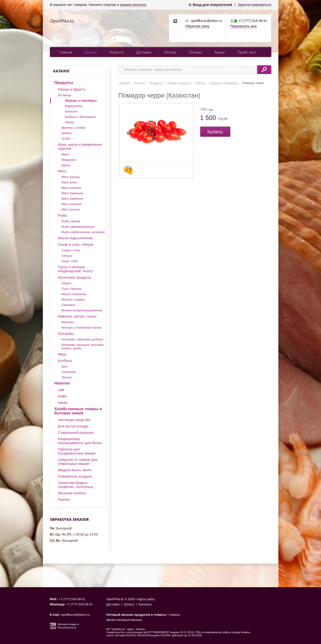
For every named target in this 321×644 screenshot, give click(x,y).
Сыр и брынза (71, 289)
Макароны (69, 160)
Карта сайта (146, 599)
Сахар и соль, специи (76, 244)
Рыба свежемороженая (78, 227)
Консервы (66, 333)
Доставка (144, 52)
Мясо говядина (72, 199)
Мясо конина (71, 209)
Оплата (170, 52)
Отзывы (195, 52)
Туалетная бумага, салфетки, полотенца (75, 485)
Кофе (62, 396)
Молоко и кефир (73, 299)
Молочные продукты (75, 277)
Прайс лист (247, 52)
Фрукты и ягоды (73, 128)
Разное (64, 499)
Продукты (64, 83)
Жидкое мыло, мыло (75, 470)
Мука (65, 154)
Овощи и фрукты (72, 89)
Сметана (68, 305)
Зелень (67, 133)
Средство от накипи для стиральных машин (78, 462)
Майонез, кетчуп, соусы (77, 316)
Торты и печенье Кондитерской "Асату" (76, 269)
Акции (220, 52)
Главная (65, 52)
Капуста (71, 111)
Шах (65, 366)
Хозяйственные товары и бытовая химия (78, 411)
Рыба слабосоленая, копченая (83, 232)
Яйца (62, 354)
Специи (67, 256)
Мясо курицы (71, 177)
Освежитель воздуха (75, 476)
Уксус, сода (70, 261)
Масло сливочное (74, 294)
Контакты (145, 604)
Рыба (62, 215)
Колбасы (65, 361)
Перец (70, 122)
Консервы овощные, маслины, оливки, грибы (83, 347)
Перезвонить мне (243, 26)
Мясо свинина (71, 204)
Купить (215, 132)
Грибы (66, 138)
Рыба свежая (71, 221)
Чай (61, 390)
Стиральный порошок (76, 432)
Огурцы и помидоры (81, 101)
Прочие (67, 377)
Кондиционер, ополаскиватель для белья (80, 441)
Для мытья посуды (73, 426)
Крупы (66, 165)
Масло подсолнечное (75, 238)
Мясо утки (69, 182)
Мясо (62, 171)
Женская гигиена (72, 493)
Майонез (68, 322)
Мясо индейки (71, 188)
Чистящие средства (74, 420)
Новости (117, 52)
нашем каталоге (133, 5)
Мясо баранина (72, 193)
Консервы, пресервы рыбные (82, 339)
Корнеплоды (74, 106)
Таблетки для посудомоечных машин (77, 451)
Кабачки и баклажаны (80, 117)
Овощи (66, 95)
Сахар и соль (71, 250)
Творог (66, 283)
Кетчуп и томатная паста (81, 328)
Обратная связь (197, 26)
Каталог (91, 52)
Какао (63, 402)
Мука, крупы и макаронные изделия (80, 146)
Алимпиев (69, 372)
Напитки (62, 383)
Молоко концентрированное (82, 310)
